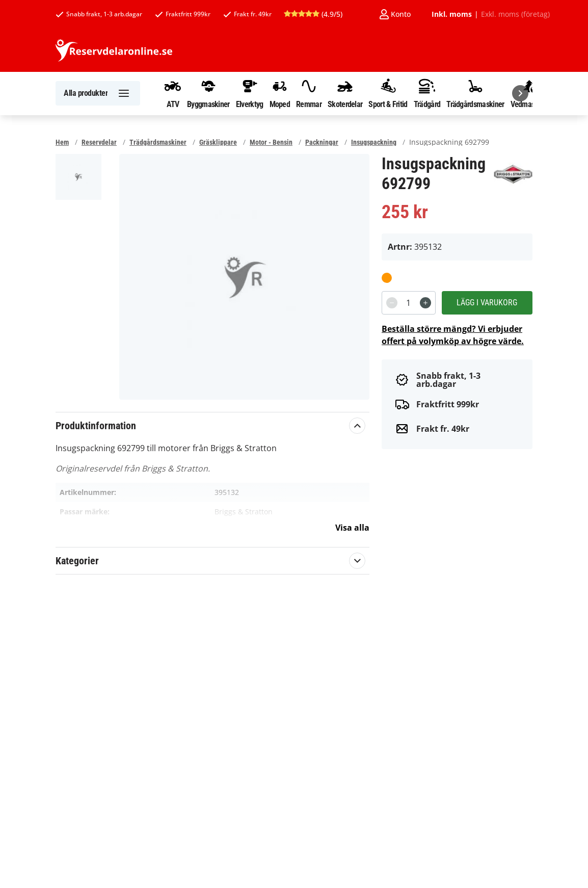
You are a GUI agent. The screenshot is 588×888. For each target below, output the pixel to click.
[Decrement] (392, 303)
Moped (280, 93)
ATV (173, 93)
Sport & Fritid (388, 93)
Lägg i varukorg (487, 303)
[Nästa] (520, 93)
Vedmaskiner (530, 93)
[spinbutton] (409, 303)
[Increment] (425, 303)
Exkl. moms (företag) (515, 14)
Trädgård (427, 93)
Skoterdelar (345, 93)
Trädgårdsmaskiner (475, 93)
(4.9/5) (313, 14)
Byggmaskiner (208, 93)
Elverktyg (250, 93)
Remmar (309, 93)
